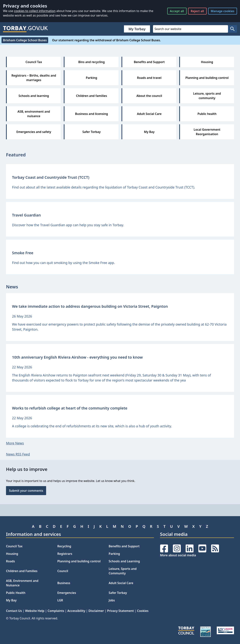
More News (15, 443)
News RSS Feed (18, 454)
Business (64, 583)
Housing (12, 554)
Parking (114, 554)
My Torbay (137, 29)
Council (63, 571)
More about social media (178, 555)
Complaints (56, 611)
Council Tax (14, 546)
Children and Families (22, 571)
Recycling (64, 546)
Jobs (112, 600)
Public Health (16, 593)
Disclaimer (96, 611)
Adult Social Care (121, 583)
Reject (197, 11)
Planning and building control (79, 561)
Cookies (143, 611)
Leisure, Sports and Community (123, 571)
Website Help (35, 611)
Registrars (65, 554)
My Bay (11, 600)
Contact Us (14, 611)
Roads (10, 561)
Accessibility (76, 611)
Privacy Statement (120, 611)
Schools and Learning (124, 561)
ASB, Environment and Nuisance (22, 583)
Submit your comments (26, 491)
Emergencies (67, 593)
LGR (60, 600)
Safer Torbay (118, 593)
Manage (223, 11)
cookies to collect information (35, 11)
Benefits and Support (124, 546)
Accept (177, 11)
